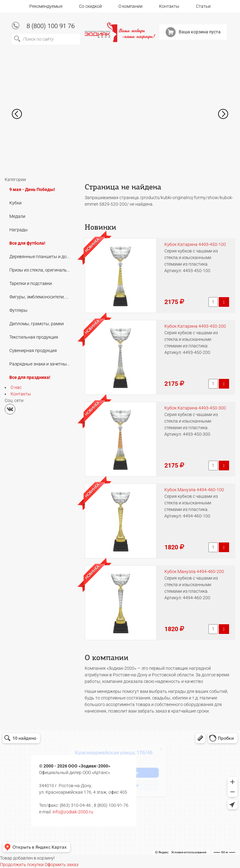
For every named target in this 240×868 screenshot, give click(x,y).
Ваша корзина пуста (193, 32)
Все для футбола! (27, 243)
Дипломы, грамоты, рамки (37, 324)
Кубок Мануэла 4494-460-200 (194, 571)
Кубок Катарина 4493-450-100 (195, 244)
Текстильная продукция (34, 337)
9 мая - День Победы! (32, 189)
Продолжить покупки (22, 865)
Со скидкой (90, 6)
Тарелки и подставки (31, 283)
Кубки (15, 203)
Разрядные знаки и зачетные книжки (42, 364)
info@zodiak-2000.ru (73, 812)
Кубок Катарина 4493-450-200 (195, 326)
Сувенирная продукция (33, 351)
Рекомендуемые (46, 6)
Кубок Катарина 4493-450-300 (195, 408)
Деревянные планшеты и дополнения (42, 257)
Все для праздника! (30, 377)
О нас (16, 387)
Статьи (203, 6)
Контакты (169, 6)
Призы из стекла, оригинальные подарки (42, 270)
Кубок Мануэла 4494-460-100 (194, 490)
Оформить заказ (62, 865)
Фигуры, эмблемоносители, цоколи (42, 297)
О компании (130, 6)
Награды (19, 230)
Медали (17, 216)
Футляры (18, 310)
